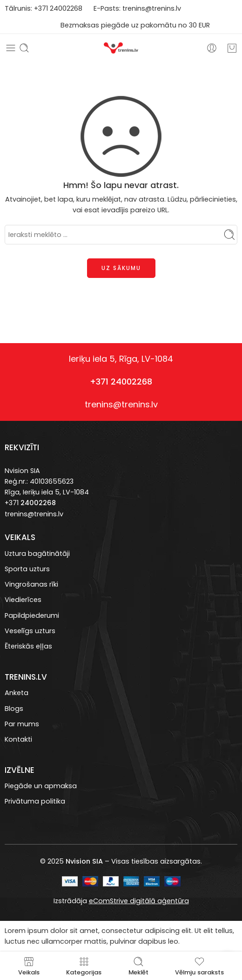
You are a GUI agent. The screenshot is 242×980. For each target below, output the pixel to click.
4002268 (68, 8)
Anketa (17, 693)
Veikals (29, 966)
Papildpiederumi (32, 615)
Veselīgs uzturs (30, 631)
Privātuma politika (35, 801)
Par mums (22, 724)
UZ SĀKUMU (121, 268)
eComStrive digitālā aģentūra (139, 901)
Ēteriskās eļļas (28, 646)
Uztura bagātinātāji (37, 554)
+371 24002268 (121, 382)
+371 (42, 8)
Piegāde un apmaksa (41, 786)
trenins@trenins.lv (152, 8)
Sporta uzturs (27, 569)
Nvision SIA (22, 471)
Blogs (14, 709)
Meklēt (138, 966)
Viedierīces (23, 600)
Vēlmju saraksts (199, 966)
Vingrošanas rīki (31, 584)
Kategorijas (84, 966)
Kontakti (18, 739)
